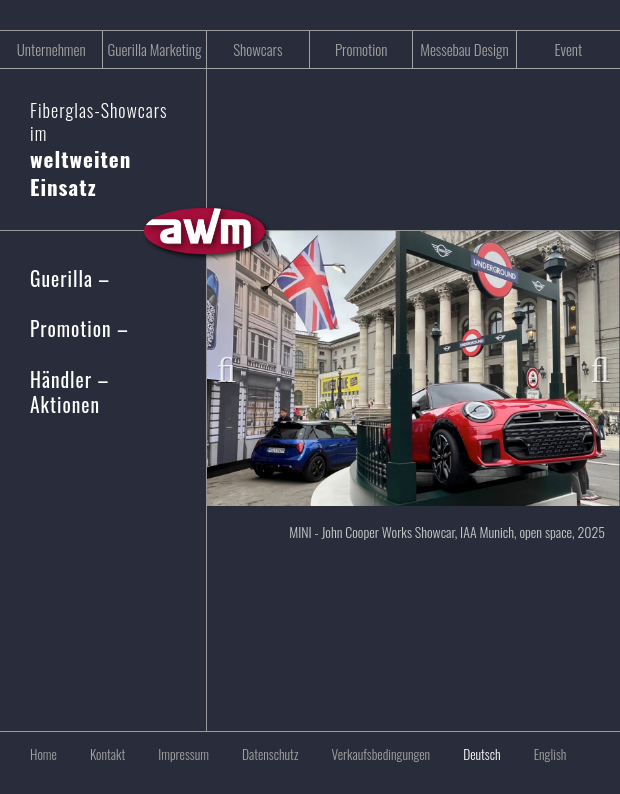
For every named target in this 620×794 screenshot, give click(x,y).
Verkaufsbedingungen (380, 754)
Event (568, 49)
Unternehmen (51, 49)
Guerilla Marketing (154, 49)
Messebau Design (464, 49)
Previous (237, 365)
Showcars (257, 49)
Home (43, 754)
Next (590, 365)
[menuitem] (466, 754)
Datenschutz (270, 754)
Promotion (361, 49)
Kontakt (107, 754)
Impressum (183, 754)
